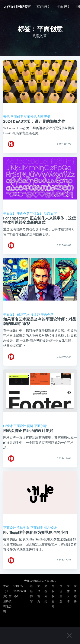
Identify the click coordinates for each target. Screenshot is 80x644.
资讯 (6, 117)
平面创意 (17, 117)
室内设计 (44, 7)
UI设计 (8, 427)
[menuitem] (44, 7)
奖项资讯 (30, 117)
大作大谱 (68, 594)
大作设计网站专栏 (17, 7)
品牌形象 (23, 529)
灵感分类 (46, 594)
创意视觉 (44, 117)
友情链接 (75, 594)
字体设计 (37, 214)
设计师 (35, 315)
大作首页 (39, 594)
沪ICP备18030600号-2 (20, 591)
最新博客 (31, 594)
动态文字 (50, 214)
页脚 (30, 427)
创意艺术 (23, 315)
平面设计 (64, 7)
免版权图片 (53, 596)
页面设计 (20, 427)
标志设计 (50, 529)
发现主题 (61, 594)
